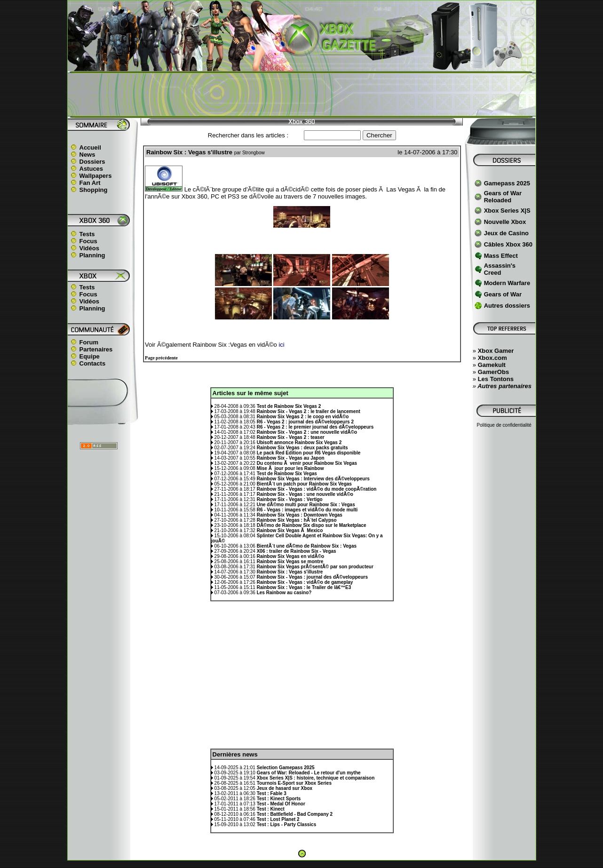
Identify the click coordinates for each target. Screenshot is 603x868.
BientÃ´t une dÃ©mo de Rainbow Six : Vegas (307, 546)
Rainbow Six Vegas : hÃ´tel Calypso (297, 520)
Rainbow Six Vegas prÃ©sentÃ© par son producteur (315, 567)
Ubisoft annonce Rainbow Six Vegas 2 (299, 442)
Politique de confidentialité (504, 425)
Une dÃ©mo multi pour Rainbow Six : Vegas (306, 505)
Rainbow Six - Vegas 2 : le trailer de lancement (309, 411)
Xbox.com (492, 358)
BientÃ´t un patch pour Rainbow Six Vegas (304, 484)
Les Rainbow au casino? (284, 593)
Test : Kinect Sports (279, 799)
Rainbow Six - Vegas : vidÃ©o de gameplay (305, 582)
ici (281, 345)
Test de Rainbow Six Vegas (287, 474)
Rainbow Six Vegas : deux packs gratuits (302, 448)
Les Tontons (496, 379)
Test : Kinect (271, 809)
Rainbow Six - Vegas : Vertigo (290, 499)
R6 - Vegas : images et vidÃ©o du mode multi (307, 510)
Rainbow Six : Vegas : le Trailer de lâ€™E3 (304, 587)
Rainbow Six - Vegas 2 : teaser (291, 437)
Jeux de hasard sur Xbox (285, 788)
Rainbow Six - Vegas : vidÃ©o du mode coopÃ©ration (317, 489)
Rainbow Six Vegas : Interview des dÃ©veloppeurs (313, 479)
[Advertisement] (301, 95)
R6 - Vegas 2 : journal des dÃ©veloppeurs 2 (305, 422)
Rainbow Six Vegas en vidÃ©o (291, 556)
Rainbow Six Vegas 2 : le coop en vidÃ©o (303, 417)
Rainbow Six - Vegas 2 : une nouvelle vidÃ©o (307, 432)
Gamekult (492, 365)
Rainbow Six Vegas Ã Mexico (290, 530)
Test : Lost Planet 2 (278, 819)
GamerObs (493, 372)
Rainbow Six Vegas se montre (290, 561)
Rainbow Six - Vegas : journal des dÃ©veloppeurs (312, 577)
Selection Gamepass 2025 (286, 768)
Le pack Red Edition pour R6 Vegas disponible (309, 453)
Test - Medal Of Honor (281, 804)
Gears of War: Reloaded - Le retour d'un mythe (309, 773)
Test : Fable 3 (272, 793)
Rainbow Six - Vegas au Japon (291, 458)
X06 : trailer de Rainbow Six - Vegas (297, 551)
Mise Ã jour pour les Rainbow (290, 468)
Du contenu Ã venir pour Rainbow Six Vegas (307, 463)
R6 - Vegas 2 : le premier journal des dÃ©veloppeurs (315, 427)
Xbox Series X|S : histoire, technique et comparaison (316, 778)
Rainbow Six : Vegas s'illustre (290, 572)
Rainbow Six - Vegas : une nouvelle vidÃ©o (305, 494)
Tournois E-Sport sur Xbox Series (294, 783)
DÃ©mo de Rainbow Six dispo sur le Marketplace (312, 525)
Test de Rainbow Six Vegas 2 (289, 406)
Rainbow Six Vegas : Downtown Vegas (300, 515)
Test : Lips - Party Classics (287, 824)
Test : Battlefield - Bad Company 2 (295, 814)
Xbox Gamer (496, 351)
